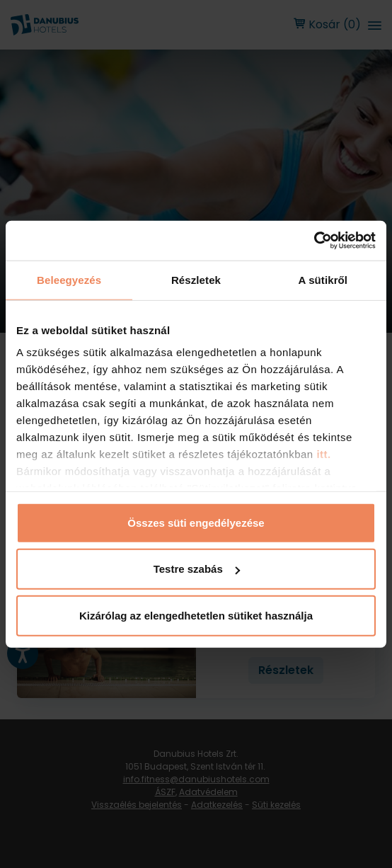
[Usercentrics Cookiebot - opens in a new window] (314, 241)
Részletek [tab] (196, 279)
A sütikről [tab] (323, 279)
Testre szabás (197, 569)
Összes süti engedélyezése (196, 522)
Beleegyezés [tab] (69, 279)
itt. (322, 454)
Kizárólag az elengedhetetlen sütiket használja (196, 615)
